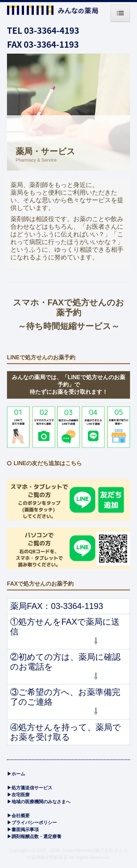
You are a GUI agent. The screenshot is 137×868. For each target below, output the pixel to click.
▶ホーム (16, 774)
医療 (21, 795)
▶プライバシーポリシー (32, 823)
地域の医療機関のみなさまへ (41, 802)
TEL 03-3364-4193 (43, 30)
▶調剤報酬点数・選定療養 (34, 836)
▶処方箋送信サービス (30, 788)
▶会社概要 (18, 816)
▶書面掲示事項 (23, 830)
